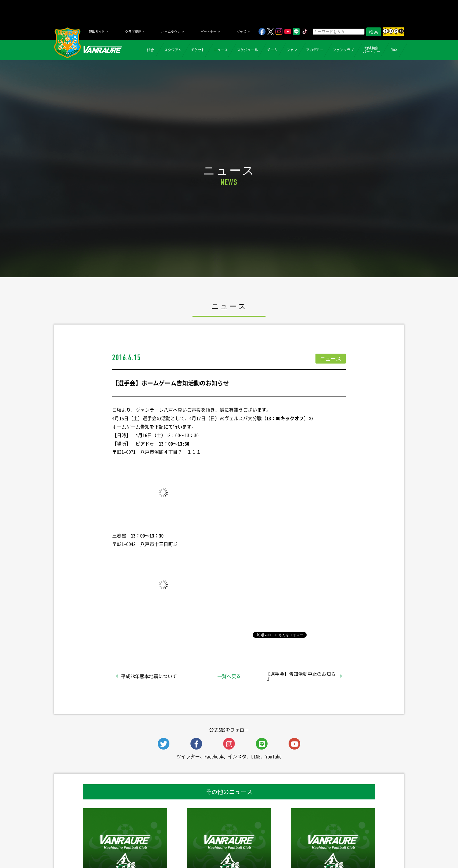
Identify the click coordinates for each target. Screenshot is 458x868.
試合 (150, 50)
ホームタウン (171, 32)
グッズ (241, 32)
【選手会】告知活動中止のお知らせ (301, 676)
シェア (159, 634)
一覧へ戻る (229, 676)
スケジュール (247, 50)
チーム (272, 50)
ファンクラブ (343, 50)
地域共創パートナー (372, 50)
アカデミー (315, 50)
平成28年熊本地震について (149, 676)
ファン (292, 50)
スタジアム (173, 50)
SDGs (394, 50)
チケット (198, 50)
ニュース (221, 50)
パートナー (208, 32)
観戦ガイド (97, 32)
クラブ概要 (133, 32)
